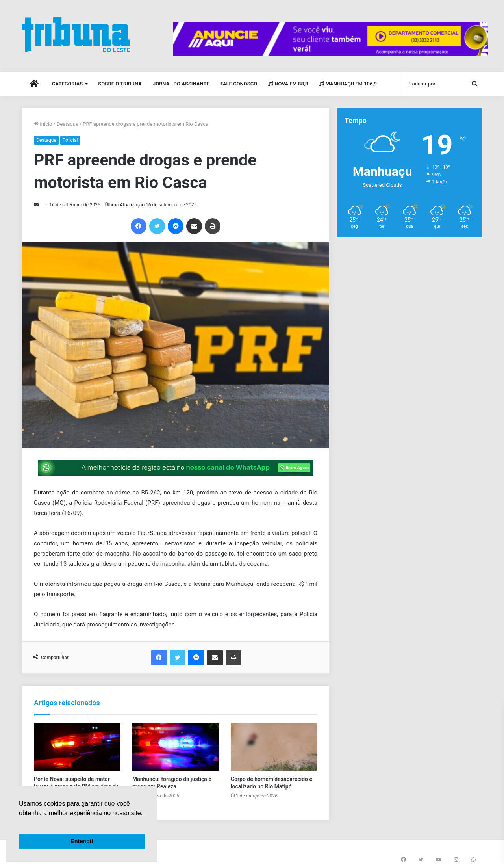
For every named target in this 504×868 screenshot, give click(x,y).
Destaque (68, 124)
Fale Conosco (239, 84)
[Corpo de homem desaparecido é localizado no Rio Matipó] (274, 747)
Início (43, 124)
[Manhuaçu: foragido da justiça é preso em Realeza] (176, 747)
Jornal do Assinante (181, 84)
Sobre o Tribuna (120, 84)
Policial (70, 140)
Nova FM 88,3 (288, 84)
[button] (20, 823)
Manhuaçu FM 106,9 (348, 84)
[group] (331, 39)
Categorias (67, 84)
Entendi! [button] (82, 841)
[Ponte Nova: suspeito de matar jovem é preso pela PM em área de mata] (77, 747)
